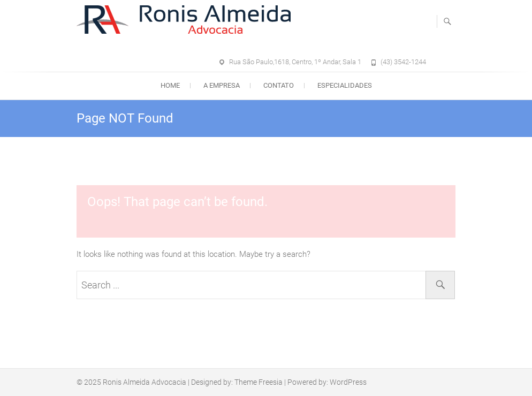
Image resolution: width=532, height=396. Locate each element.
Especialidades (345, 85)
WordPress (348, 382)
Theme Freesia (259, 382)
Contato (279, 85)
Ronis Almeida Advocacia (145, 382)
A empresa (222, 85)
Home (170, 85)
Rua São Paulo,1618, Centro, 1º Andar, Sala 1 (295, 62)
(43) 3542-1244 (403, 62)
